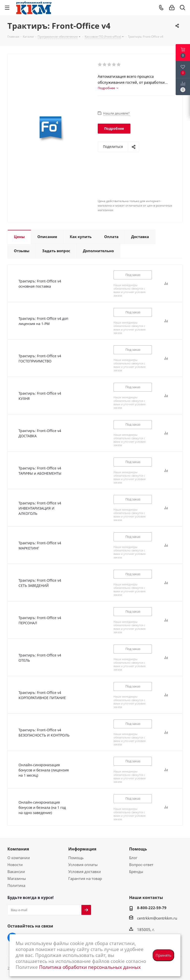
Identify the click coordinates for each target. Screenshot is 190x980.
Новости (15, 865)
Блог (133, 858)
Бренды (136, 871)
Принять (164, 955)
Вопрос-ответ (141, 865)
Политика (16, 885)
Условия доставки (85, 871)
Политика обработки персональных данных (90, 967)
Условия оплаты (83, 865)
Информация (82, 849)
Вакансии (16, 871)
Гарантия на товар (85, 878)
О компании (19, 858)
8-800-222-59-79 (152, 908)
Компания (18, 849)
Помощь (76, 858)
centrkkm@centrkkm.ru (157, 918)
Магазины (17, 878)
